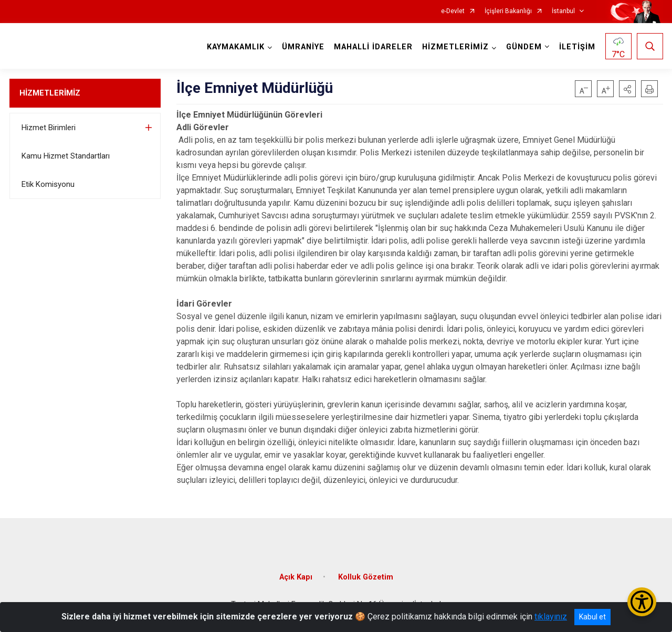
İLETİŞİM (577, 47)
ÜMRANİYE (303, 47)
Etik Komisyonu (48, 184)
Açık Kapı (296, 577)
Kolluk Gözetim (366, 577)
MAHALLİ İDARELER (373, 47)
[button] (627, 89)
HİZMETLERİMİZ (50, 93)
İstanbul (563, 11)
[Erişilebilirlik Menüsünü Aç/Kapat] (642, 602)
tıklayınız (551, 617)
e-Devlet (453, 11)
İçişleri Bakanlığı (508, 11)
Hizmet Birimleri (49, 128)
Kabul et (592, 617)
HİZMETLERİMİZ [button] (455, 47)
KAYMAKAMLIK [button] (236, 47)
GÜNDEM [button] (524, 47)
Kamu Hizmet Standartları (66, 156)
